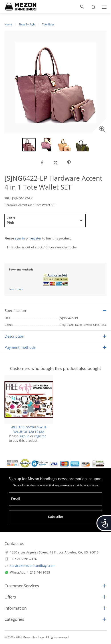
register (36, 238)
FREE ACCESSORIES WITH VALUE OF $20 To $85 (29, 429)
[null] (42, 163)
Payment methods (20, 347)
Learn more (16, 289)
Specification (15, 311)
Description (14, 336)
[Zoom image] (103, 130)
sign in (20, 238)
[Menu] (104, 7)
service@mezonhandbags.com (33, 566)
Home (8, 24)
